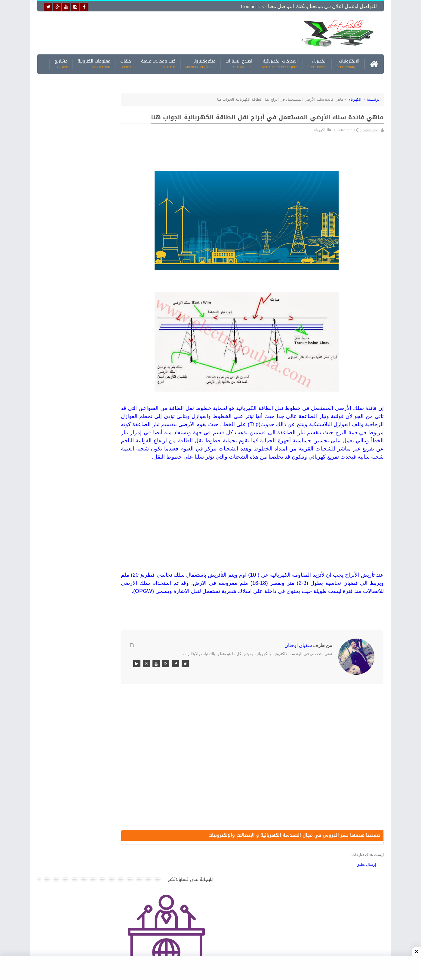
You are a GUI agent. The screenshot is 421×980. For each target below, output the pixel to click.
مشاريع (61, 63)
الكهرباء (317, 63)
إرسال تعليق (366, 899)
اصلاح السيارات (239, 63)
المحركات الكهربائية (280, 63)
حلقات (126, 63)
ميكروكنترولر (201, 63)
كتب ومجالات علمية (158, 63)
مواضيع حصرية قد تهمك (124, 571)
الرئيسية (374, 98)
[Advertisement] (164, 32)
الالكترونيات (348, 63)
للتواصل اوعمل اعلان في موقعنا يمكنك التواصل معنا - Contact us (309, 6)
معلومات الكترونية (94, 63)
